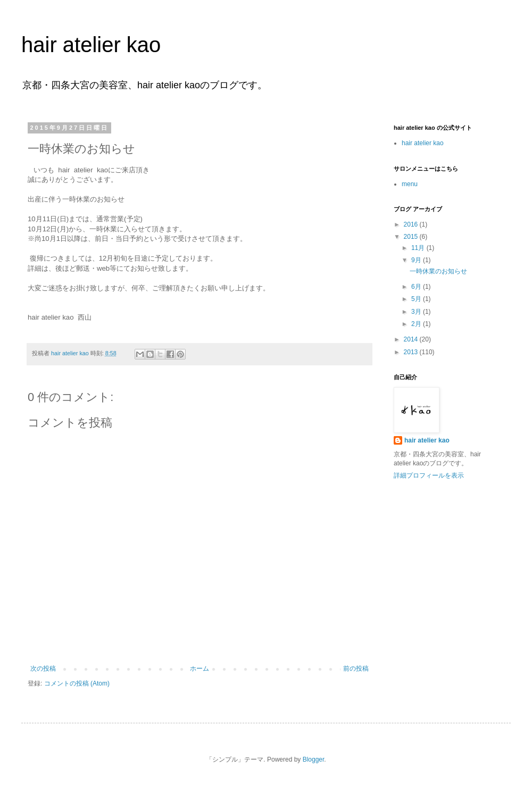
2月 (417, 324)
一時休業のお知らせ (438, 271)
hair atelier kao (91, 45)
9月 (417, 260)
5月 (417, 299)
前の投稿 (356, 669)
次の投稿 (43, 669)
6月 (417, 287)
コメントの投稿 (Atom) (77, 683)
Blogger (314, 759)
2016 (412, 224)
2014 (412, 339)
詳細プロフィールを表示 (429, 475)
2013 (412, 352)
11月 (419, 248)
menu (410, 184)
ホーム (199, 669)
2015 (412, 237)
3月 (417, 312)
